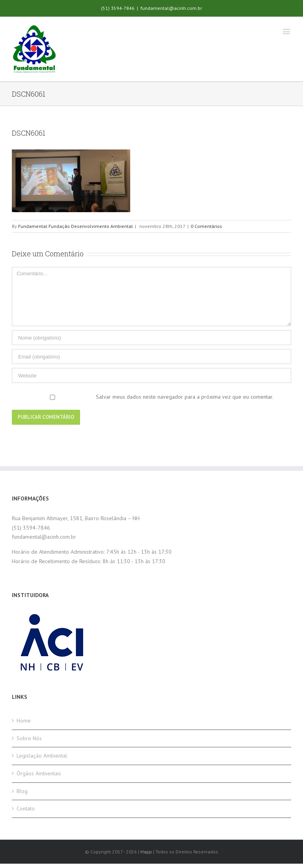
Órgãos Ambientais (39, 773)
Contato (26, 808)
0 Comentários (206, 226)
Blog (22, 791)
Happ (146, 852)
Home (24, 721)
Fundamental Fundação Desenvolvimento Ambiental (76, 226)
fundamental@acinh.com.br (171, 8)
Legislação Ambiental (42, 756)
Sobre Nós (29, 738)
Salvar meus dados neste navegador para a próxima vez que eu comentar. (185, 397)
